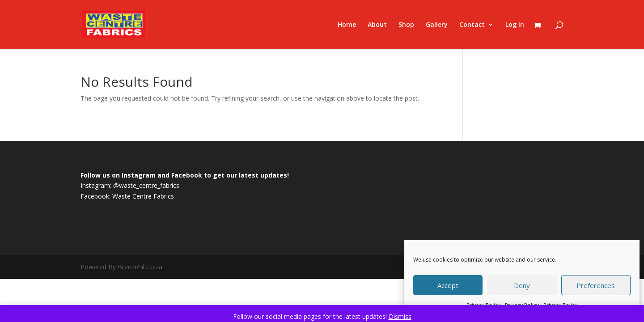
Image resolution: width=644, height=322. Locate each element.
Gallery (437, 25)
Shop (406, 25)
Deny (522, 285)
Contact (472, 25)
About (377, 25)
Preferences (596, 285)
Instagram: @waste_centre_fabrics (130, 185)
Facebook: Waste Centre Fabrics (127, 196)
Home (347, 25)
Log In (515, 25)
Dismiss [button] (400, 316)
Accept (448, 285)
